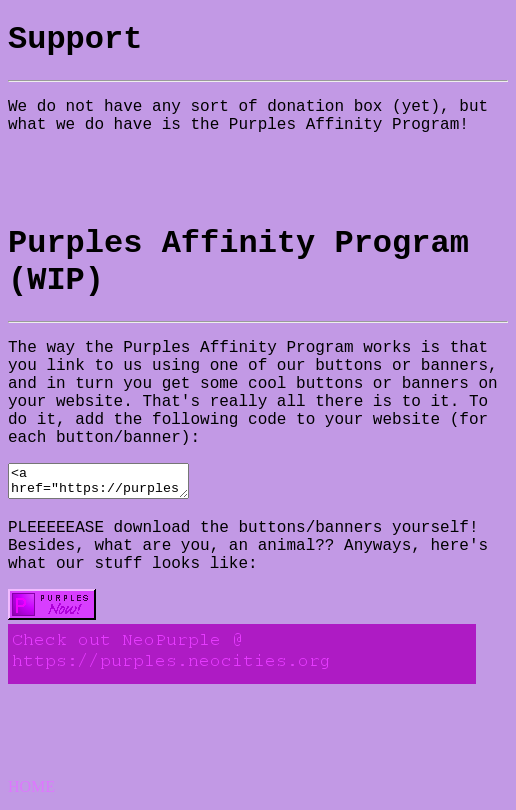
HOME (31, 792)
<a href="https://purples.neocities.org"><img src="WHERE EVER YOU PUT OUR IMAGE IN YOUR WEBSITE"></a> (108, 484)
